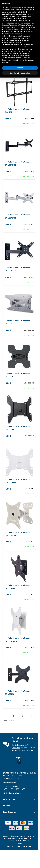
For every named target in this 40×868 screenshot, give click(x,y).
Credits (19, 844)
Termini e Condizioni (13, 846)
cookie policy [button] (22, 19)
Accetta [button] (20, 68)
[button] (19, 800)
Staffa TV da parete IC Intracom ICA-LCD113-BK (17, 375)
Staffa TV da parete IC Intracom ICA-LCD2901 (17, 693)
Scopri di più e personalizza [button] (20, 73)
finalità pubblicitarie (8, 36)
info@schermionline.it (12, 793)
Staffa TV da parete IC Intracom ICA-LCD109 (17, 322)
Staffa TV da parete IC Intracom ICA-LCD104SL (17, 216)
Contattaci (16, 748)
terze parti (5, 23)
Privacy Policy (28, 846)
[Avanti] (35, 716)
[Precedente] (9, 716)
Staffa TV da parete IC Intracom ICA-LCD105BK (17, 269)
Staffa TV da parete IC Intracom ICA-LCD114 (17, 428)
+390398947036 (9, 782)
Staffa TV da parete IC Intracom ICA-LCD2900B (17, 587)
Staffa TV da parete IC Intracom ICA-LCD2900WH (17, 640)
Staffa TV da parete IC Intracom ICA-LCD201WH (17, 534)
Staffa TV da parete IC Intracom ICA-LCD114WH (17, 481)
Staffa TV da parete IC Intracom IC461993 (17, 111)
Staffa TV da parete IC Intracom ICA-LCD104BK (17, 164)
